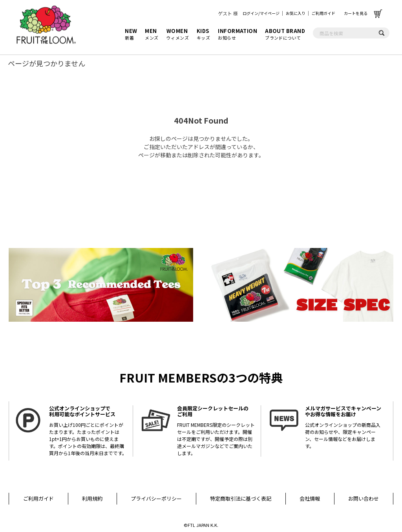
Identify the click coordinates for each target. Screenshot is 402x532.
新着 (131, 34)
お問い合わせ (364, 498)
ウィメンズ (178, 34)
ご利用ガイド (323, 13)
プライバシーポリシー (156, 498)
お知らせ (238, 34)
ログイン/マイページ (261, 13)
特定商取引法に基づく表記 (241, 498)
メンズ (152, 34)
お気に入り (296, 13)
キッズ (203, 34)
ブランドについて (285, 34)
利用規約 (92, 498)
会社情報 (310, 498)
